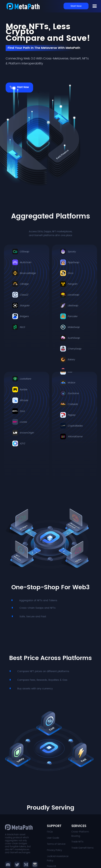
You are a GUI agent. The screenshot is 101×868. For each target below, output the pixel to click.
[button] (17, 865)
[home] (23, 6)
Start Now (76, 6)
